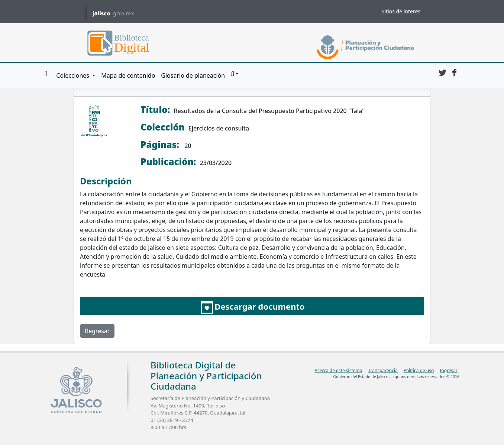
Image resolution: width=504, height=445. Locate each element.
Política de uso (419, 370)
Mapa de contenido (128, 75)
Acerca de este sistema (338, 370)
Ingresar (449, 370)
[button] (235, 74)
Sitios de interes (401, 11)
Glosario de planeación (193, 75)
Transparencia (383, 370)
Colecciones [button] (73, 75)
